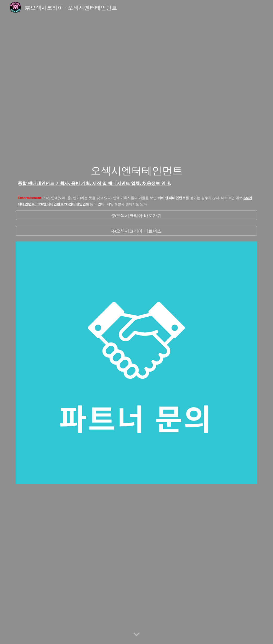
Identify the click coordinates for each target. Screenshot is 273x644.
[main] (136, 175)
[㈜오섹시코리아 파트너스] (136, 231)
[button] (136, 635)
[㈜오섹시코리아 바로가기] (136, 215)
